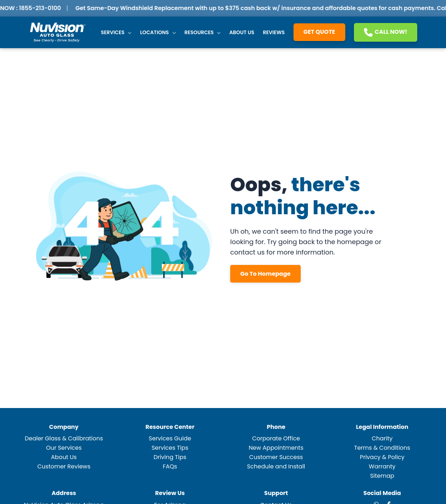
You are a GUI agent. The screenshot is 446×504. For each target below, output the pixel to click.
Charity (382, 438)
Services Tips (170, 448)
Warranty (382, 466)
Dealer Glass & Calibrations (64, 438)
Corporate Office (276, 438)
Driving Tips (170, 457)
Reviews (274, 32)
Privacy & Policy (382, 457)
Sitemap (382, 476)
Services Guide (170, 438)
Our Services (64, 448)
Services (116, 32)
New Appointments (276, 448)
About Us (242, 32)
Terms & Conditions (382, 448)
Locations (158, 32)
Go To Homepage (265, 274)
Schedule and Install (276, 466)
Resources (203, 32)
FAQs (170, 466)
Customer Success (276, 457)
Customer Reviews (64, 466)
